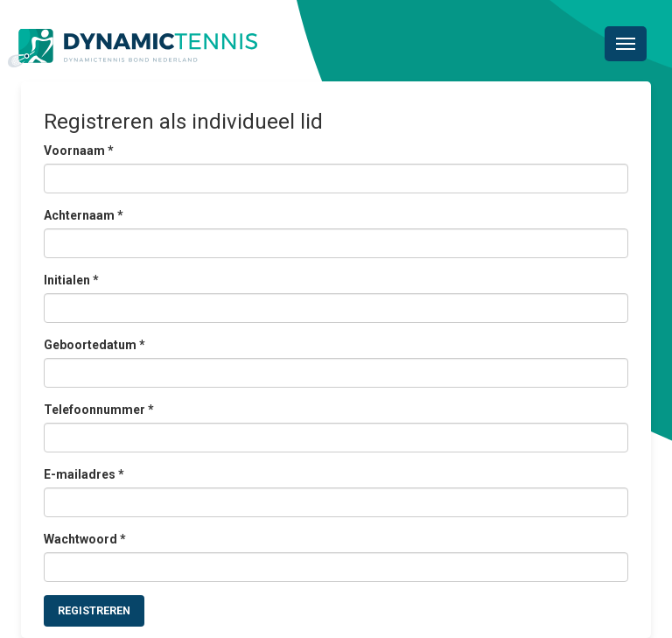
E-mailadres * (84, 474)
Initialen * (71, 280)
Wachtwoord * (85, 539)
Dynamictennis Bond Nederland (133, 48)
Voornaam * (79, 151)
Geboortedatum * (94, 345)
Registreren (94, 610)
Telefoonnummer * (99, 410)
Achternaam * (84, 215)
